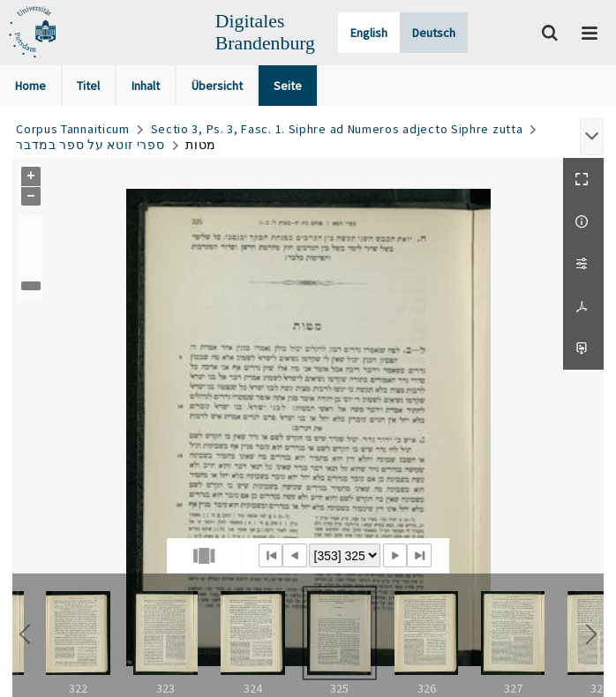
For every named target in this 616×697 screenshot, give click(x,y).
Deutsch (434, 33)
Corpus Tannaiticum (73, 129)
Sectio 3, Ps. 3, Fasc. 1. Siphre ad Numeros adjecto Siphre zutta (337, 129)
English (369, 33)
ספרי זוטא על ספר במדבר (90, 145)
